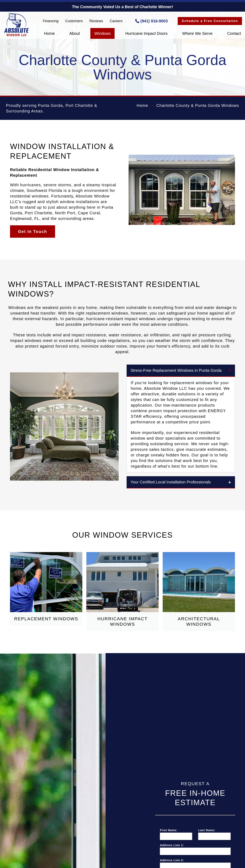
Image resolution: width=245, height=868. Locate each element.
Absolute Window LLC (16, 25)
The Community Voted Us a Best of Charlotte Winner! (122, 7)
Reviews (96, 21)
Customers (74, 21)
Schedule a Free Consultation (210, 21)
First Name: (200, 830)
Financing (51, 21)
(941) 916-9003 (151, 21)
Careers (116, 21)
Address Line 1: (203, 845)
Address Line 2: (203, 860)
